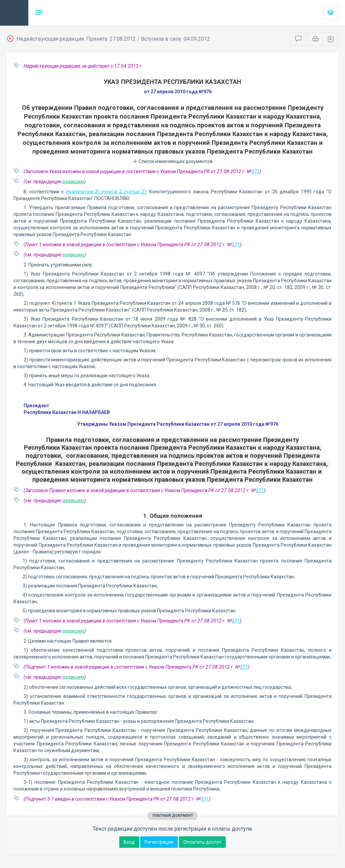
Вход (129, 842)
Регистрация (159, 842)
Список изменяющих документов (173, 161)
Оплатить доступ (202, 842)
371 (255, 171)
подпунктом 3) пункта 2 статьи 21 (106, 192)
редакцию (73, 182)
